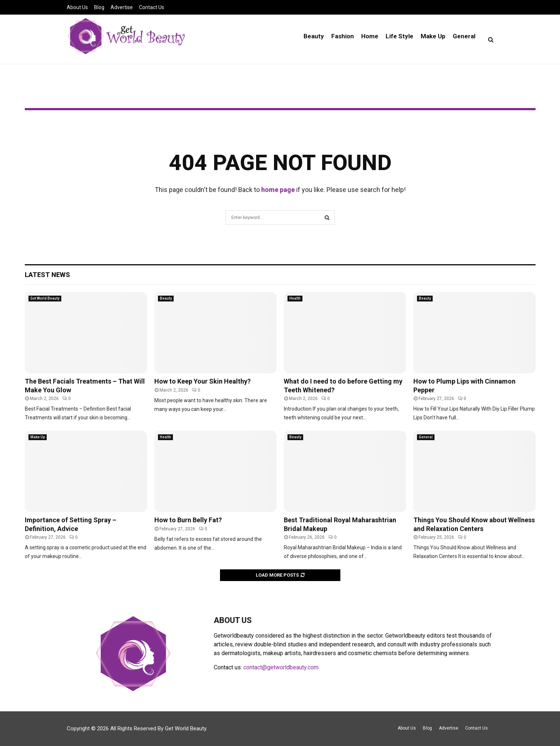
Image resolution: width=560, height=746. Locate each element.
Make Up (433, 36)
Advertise (122, 7)
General (464, 36)
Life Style (399, 36)
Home (370, 36)
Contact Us (152, 7)
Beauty (314, 36)
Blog (99, 7)
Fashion (343, 36)
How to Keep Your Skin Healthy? (202, 381)
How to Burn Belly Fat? (188, 520)
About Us (77, 7)
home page (278, 190)
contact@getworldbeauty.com (281, 667)
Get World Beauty (45, 298)
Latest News (47, 275)
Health (295, 298)
